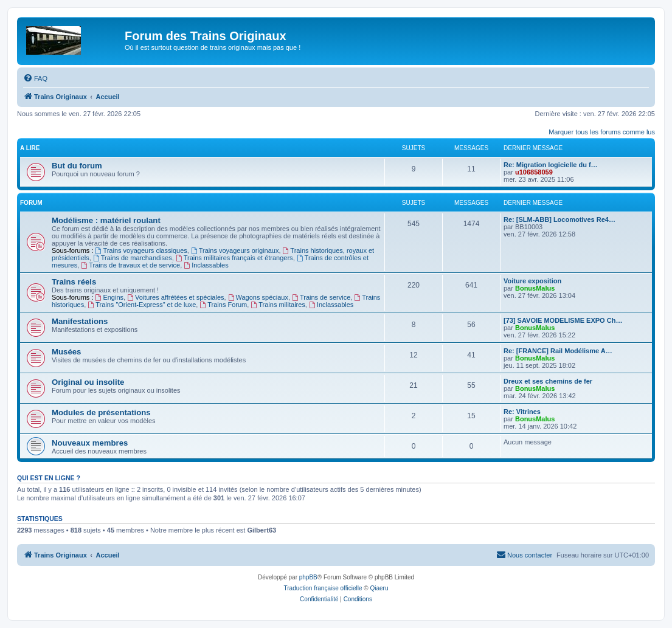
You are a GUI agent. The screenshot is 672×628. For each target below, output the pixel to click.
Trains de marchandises (133, 258)
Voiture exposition (532, 281)
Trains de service (321, 297)
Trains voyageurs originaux (235, 250)
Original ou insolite (88, 382)
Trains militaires (278, 305)
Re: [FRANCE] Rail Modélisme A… (558, 351)
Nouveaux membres (90, 443)
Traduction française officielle (323, 588)
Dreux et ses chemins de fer (548, 381)
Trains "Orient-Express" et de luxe (142, 305)
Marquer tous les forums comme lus (602, 132)
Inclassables (206, 265)
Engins (109, 297)
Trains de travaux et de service (130, 265)
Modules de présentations (101, 412)
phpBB (308, 577)
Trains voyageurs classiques (141, 250)
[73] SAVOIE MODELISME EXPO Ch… (563, 320)
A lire (30, 148)
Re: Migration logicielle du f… (551, 165)
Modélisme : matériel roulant (106, 220)
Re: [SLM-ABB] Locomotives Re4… (559, 219)
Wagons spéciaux (258, 297)
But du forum (77, 166)
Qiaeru (379, 588)
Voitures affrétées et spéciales (175, 297)
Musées (66, 352)
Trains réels (74, 282)
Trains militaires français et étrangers (234, 258)
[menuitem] (35, 78)
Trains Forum (223, 305)
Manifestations (80, 321)
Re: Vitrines (522, 412)
